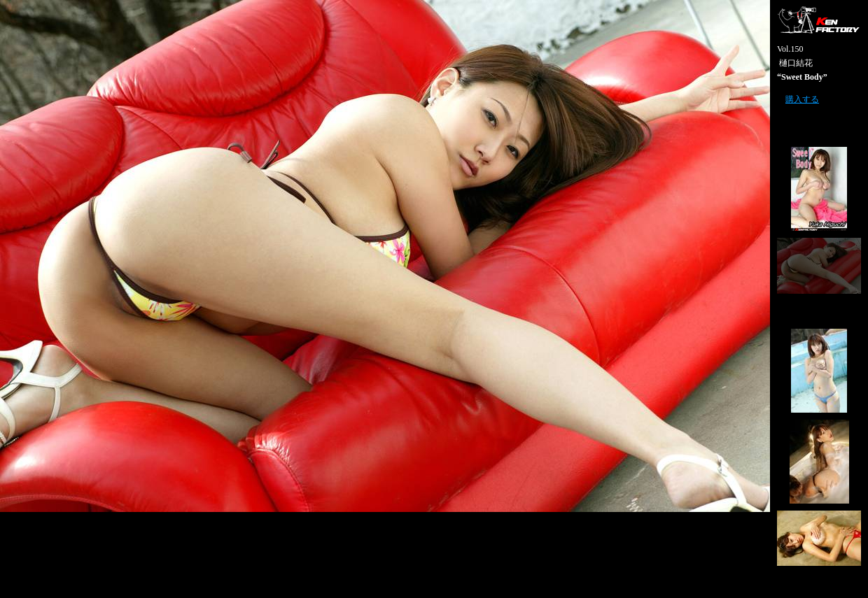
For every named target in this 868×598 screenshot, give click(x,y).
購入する (802, 99)
